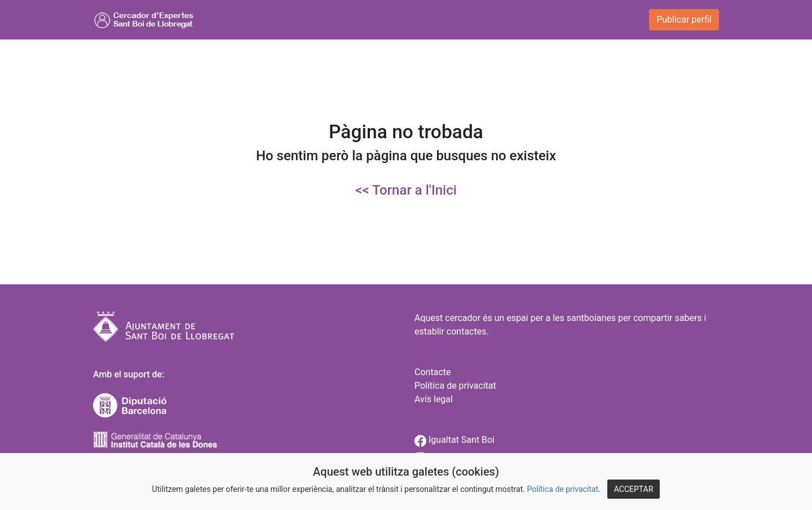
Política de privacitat (562, 489)
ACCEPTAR (634, 489)
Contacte (433, 372)
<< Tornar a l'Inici (406, 190)
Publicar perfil (684, 19)
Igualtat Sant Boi (454, 440)
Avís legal (434, 399)
